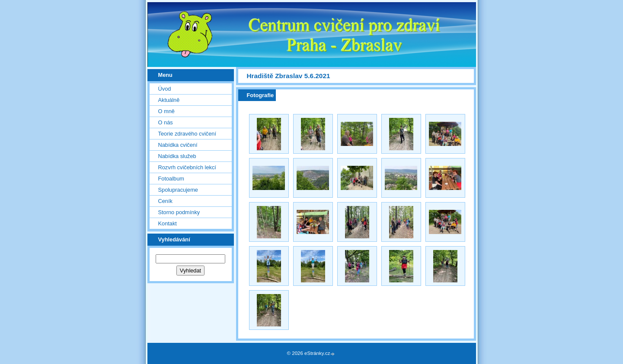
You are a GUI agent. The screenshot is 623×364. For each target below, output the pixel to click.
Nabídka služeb (177, 156)
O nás (166, 122)
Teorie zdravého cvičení (187, 134)
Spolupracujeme (178, 190)
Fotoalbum (171, 179)
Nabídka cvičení (178, 145)
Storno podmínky (179, 212)
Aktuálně (169, 100)
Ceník (165, 201)
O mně (166, 111)
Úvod (165, 89)
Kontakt (168, 223)
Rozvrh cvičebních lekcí (187, 167)
